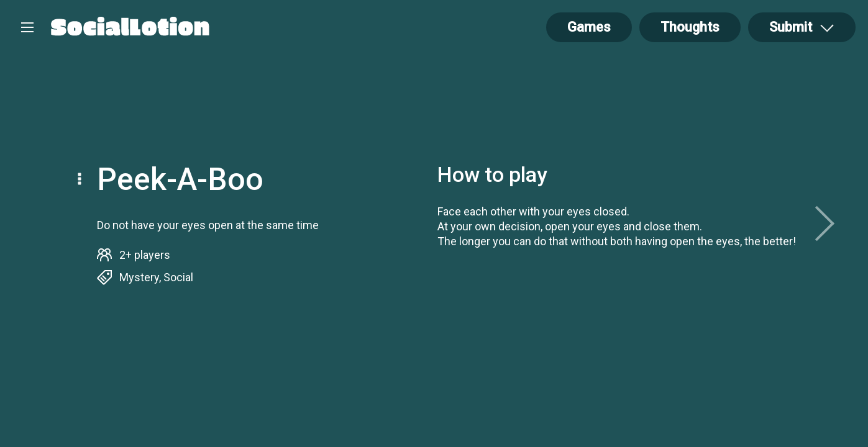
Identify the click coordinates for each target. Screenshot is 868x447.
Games (589, 27)
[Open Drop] (802, 27)
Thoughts (690, 27)
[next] (825, 223)
